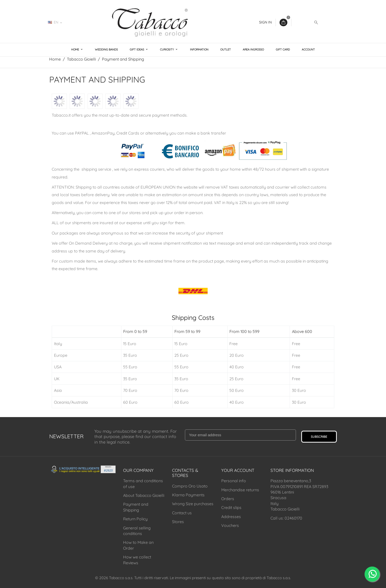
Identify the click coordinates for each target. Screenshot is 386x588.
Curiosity (167, 49)
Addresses (231, 517)
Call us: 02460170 (286, 518)
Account (308, 49)
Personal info (234, 481)
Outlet (226, 49)
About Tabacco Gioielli (144, 495)
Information (199, 49)
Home (75, 49)
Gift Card (283, 49)
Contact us (182, 513)
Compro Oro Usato (190, 486)
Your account (238, 470)
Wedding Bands (106, 49)
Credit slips (231, 507)
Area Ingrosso (253, 49)
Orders (228, 499)
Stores (178, 522)
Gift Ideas (137, 49)
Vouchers (230, 525)
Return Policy (135, 519)
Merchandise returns (240, 490)
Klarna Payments (188, 495)
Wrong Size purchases (193, 504)
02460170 (81, 22)
